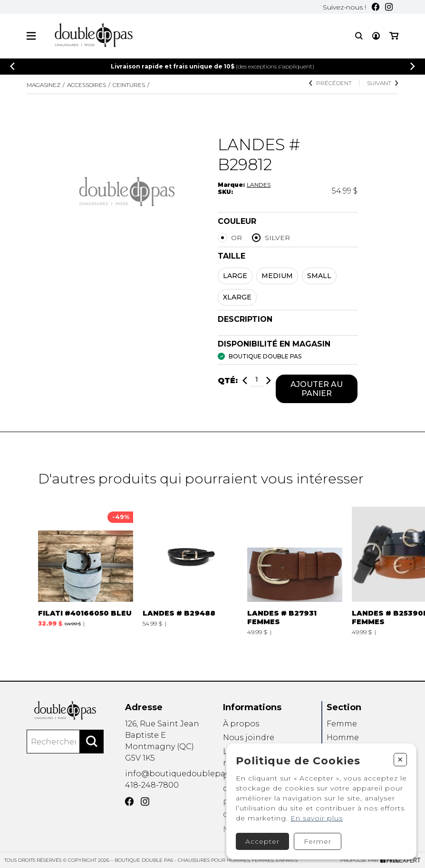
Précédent (330, 83)
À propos (241, 737)
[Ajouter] (269, 381)
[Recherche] (359, 36)
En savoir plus (317, 818)
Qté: (228, 381)
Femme (342, 737)
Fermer (318, 841)
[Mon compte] (376, 36)
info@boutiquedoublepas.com (187, 781)
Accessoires (87, 85)
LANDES (259, 185)
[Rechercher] (92, 752)
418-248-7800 (152, 795)
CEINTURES (129, 85)
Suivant (383, 83)
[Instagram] (389, 7)
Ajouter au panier (317, 390)
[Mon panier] (394, 36)
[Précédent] (12, 66)
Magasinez (43, 85)
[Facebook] (376, 7)
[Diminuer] (245, 381)
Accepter (262, 841)
